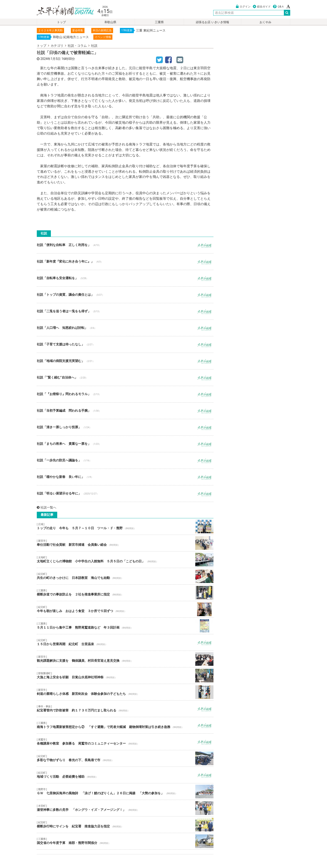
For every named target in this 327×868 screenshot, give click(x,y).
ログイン (243, 7)
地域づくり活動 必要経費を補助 (125, 775)
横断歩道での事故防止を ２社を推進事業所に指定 (125, 593)
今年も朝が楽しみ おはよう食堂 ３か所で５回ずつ (125, 609)
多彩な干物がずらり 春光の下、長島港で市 (125, 758)
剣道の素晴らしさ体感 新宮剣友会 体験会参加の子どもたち (125, 692)
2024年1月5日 (51, 59)
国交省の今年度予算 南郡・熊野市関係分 (125, 841)
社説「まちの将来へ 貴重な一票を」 (125, 444)
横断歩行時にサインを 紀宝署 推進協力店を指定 (125, 825)
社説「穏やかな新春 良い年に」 (125, 477)
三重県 (159, 22)
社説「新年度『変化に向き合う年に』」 (125, 262)
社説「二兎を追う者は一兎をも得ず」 (125, 311)
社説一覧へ (47, 507)
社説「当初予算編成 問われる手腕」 (125, 411)
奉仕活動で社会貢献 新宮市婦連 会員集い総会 (125, 543)
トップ (61, 22)
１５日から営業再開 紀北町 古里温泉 (125, 642)
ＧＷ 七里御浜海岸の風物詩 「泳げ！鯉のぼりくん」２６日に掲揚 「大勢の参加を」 (125, 792)
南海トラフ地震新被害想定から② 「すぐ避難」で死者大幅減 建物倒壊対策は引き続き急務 (125, 725)
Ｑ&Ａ (279, 7)
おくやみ (265, 22)
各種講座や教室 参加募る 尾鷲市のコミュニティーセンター (125, 742)
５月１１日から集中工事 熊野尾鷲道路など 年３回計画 (125, 626)
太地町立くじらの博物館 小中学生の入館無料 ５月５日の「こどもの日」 (125, 560)
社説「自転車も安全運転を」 (125, 278)
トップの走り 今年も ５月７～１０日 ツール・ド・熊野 (125, 526)
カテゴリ (57, 46)
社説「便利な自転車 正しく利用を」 (125, 245)
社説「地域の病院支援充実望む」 (125, 361)
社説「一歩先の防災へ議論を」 (125, 460)
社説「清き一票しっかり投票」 (125, 427)
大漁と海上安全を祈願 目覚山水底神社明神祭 (125, 676)
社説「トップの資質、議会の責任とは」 (125, 295)
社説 (94, 46)
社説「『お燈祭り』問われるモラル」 (125, 394)
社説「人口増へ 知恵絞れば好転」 (125, 328)
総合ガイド (262, 7)
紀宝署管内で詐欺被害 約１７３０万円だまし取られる (125, 709)
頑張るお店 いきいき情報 (212, 22)
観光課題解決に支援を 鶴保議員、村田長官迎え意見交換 (125, 659)
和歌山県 (110, 22)
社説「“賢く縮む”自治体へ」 (125, 378)
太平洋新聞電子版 (62, 11)
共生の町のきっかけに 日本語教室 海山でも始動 (125, 576)
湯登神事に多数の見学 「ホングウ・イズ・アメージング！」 (125, 808)
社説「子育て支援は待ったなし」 (125, 344)
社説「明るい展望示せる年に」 (125, 494)
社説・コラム (77, 46)
